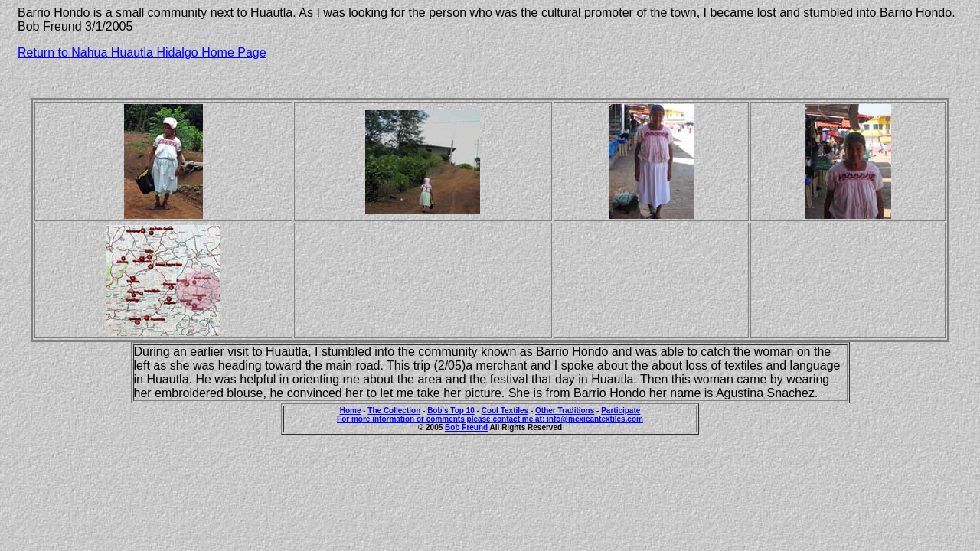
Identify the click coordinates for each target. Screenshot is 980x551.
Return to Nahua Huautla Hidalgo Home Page (142, 52)
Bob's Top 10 (451, 411)
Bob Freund (466, 427)
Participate (621, 411)
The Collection (394, 411)
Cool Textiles (505, 411)
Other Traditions (565, 411)
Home (351, 411)
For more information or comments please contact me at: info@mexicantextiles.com (490, 419)
